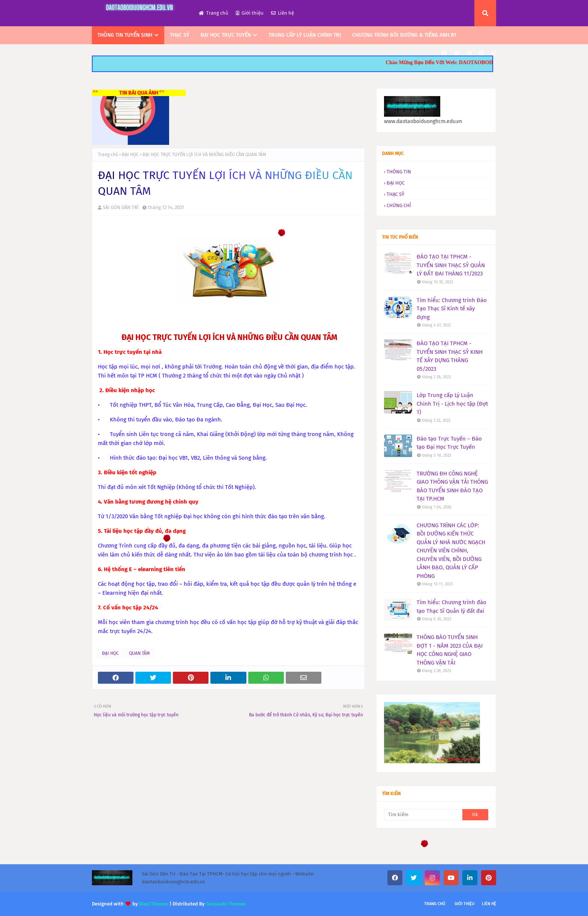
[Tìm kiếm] (423, 815)
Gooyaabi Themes (226, 904)
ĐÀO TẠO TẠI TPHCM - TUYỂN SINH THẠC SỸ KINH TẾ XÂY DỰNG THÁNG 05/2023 (450, 356)
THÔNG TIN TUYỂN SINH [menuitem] (125, 35)
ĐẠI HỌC (130, 155)
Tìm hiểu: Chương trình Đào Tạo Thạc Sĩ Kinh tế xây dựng (452, 309)
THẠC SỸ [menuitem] (180, 35)
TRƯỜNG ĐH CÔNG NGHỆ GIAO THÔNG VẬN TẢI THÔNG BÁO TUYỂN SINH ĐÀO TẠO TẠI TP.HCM (452, 486)
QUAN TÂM (139, 653)
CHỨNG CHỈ (399, 205)
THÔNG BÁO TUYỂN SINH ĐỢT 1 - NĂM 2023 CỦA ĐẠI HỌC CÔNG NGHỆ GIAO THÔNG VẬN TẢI (450, 650)
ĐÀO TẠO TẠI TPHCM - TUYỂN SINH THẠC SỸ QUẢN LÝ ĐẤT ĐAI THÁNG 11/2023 (451, 265)
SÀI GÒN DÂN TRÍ (121, 207)
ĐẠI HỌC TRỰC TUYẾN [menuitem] (226, 35)
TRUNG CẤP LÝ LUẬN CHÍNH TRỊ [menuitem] (305, 35)
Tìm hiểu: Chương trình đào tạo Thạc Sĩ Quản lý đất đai (451, 607)
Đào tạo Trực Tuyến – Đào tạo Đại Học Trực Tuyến (449, 443)
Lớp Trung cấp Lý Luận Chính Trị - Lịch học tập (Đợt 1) (452, 404)
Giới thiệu (250, 13)
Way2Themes (154, 904)
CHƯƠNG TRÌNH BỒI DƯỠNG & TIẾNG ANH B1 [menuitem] (404, 35)
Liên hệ (283, 13)
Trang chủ (214, 13)
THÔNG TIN (399, 172)
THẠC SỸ (395, 194)
